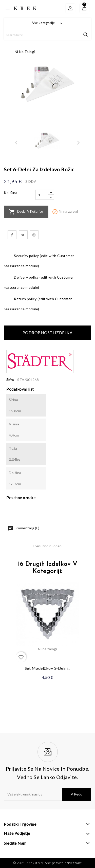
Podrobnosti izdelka (48, 332)
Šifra (10, 380)
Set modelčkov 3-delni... (48, 668)
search (86, 35)
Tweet (23, 235)
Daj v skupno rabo (12, 235)
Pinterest (34, 235)
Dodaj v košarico (26, 212)
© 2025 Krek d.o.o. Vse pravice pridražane (48, 863)
